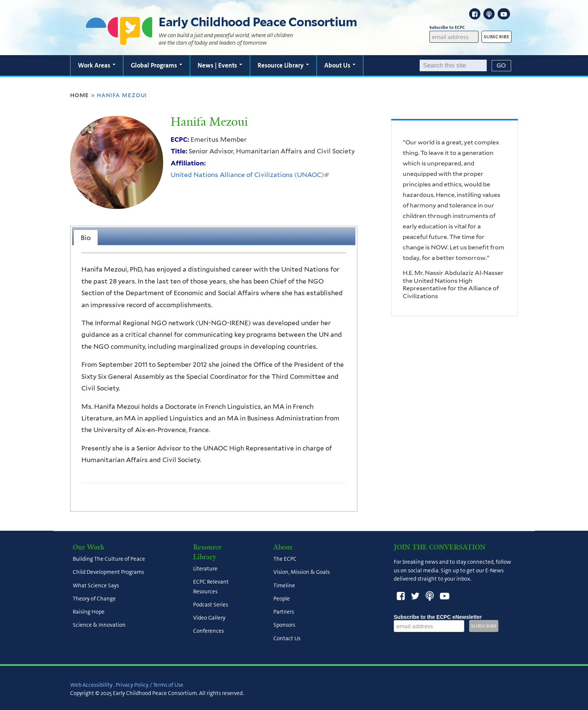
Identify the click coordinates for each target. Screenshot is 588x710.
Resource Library (283, 65)
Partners (284, 612)
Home (79, 95)
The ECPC (285, 559)
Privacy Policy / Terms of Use (150, 685)
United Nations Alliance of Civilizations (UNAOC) (250, 175)
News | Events (220, 65)
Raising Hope (89, 612)
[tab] (86, 237)
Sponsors (284, 625)
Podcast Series (211, 605)
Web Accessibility (91, 685)
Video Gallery (209, 618)
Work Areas (97, 65)
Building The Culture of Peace (109, 559)
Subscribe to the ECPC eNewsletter (438, 617)
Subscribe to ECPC (454, 28)
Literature (205, 569)
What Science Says (96, 585)
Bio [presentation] (86, 238)
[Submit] (501, 66)
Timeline (284, 585)
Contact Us (287, 638)
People (282, 599)
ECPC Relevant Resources (211, 587)
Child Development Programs (108, 572)
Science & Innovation (99, 625)
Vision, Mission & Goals (301, 572)
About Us (340, 65)
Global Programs (157, 65)
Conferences (208, 631)
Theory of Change (94, 599)
